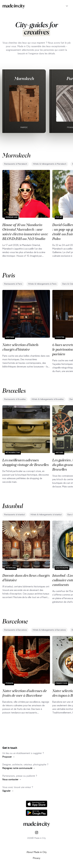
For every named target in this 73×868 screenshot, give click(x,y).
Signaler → (8, 791)
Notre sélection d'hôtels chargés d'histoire (20, 347)
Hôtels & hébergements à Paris (42, 284)
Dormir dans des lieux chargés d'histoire (26, 578)
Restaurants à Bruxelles (15, 399)
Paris (9, 275)
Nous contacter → (12, 780)
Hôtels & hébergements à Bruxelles (48, 399)
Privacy (37, 858)
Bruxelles (14, 390)
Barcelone (15, 621)
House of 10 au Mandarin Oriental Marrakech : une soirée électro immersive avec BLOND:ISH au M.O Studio (25, 232)
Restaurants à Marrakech (16, 164)
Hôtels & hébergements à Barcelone (49, 630)
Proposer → (9, 757)
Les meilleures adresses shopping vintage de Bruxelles (25, 462)
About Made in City (37, 852)
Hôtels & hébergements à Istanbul (46, 515)
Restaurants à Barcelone (15, 630)
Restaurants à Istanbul (14, 515)
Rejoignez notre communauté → (19, 768)
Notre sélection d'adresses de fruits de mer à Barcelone (25, 693)
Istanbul (13, 506)
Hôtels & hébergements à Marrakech (50, 164)
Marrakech (24, 78)
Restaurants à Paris (13, 284)
